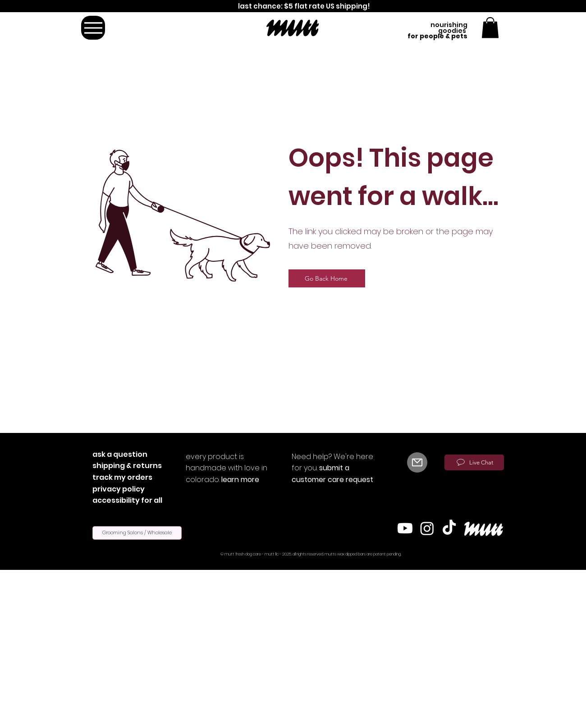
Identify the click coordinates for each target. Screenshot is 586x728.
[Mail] (417, 462)
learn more (240, 480)
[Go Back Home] (327, 278)
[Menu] (93, 28)
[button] (490, 28)
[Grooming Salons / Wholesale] (137, 533)
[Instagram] (427, 528)
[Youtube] (405, 528)
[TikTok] (449, 528)
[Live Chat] (474, 462)
